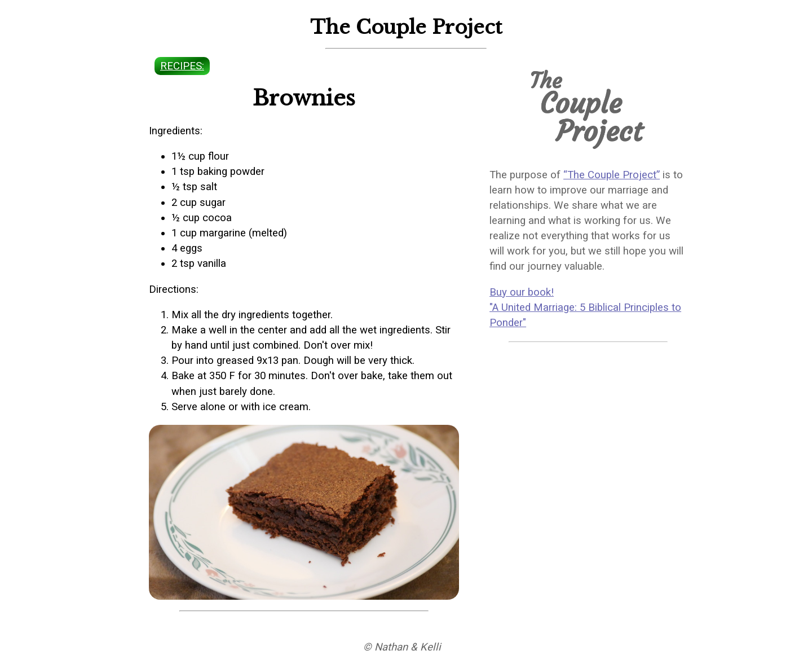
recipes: (182, 66)
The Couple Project (406, 27)
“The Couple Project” (612, 175)
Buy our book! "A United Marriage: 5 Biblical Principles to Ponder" (585, 307)
